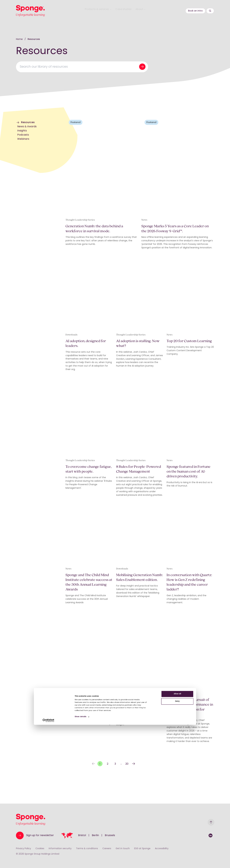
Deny (203, 835)
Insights (22, 131)
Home (20, 39)
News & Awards (27, 127)
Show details (66, 857)
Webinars (23, 139)
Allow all (203, 824)
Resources (34, 39)
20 (127, 786)
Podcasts (23, 135)
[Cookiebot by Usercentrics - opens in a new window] (21, 862)
